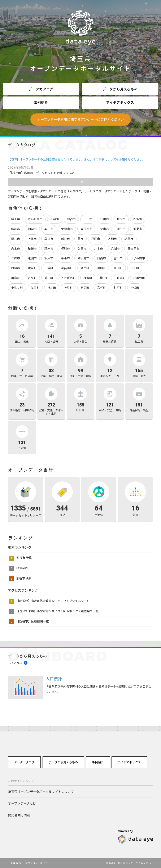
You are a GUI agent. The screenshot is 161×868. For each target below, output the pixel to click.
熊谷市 (71, 219)
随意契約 (22, 568)
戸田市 (96, 239)
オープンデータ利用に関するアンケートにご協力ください (80, 119)
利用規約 (16, 863)
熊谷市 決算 (24, 578)
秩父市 (121, 219)
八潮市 (115, 248)
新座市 (49, 248)
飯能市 (16, 229)
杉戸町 (118, 288)
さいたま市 (35, 219)
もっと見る (15, 663)
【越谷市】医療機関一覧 (32, 621)
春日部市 (86, 229)
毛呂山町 (67, 268)
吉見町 (32, 278)
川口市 (88, 219)
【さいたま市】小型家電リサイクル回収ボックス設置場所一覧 (57, 611)
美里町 (35, 288)
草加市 (49, 239)
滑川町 (101, 268)
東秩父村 (17, 288)
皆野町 (104, 278)
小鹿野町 (139, 278)
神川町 (52, 288)
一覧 (80, 182)
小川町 (135, 268)
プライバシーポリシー (38, 863)
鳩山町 (49, 278)
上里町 (68, 288)
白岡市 (16, 268)
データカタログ (41, 89)
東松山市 (67, 229)
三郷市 (16, 258)
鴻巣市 (138, 229)
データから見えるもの (120, 89)
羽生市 (121, 229)
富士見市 (133, 248)
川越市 (55, 219)
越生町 (85, 268)
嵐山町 (118, 268)
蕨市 (80, 239)
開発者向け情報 (19, 815)
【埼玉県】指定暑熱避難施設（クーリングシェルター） (53, 601)
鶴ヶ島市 (83, 258)
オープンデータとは (22, 803)
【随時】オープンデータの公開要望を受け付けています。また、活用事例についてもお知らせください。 (77, 159)
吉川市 (118, 258)
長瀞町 (121, 278)
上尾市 (32, 239)
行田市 (104, 219)
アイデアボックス (120, 102)
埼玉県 (16, 219)
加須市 (32, 229)
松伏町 (135, 288)
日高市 (101, 258)
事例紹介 (41, 102)
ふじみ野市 (138, 258)
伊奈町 (32, 268)
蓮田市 (32, 258)
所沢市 (138, 219)
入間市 (112, 239)
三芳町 (49, 268)
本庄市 (49, 229)
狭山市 (104, 229)
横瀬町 (88, 278)
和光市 (32, 248)
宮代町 (101, 288)
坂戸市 (49, 258)
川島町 (16, 278)
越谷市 (65, 239)
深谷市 (16, 239)
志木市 (16, 248)
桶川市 (65, 248)
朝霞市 (129, 239)
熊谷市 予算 (24, 558)
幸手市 (65, 258)
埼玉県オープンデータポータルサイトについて (41, 791)
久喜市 (82, 248)
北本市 (99, 248)
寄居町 (85, 288)
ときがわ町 (68, 278)
